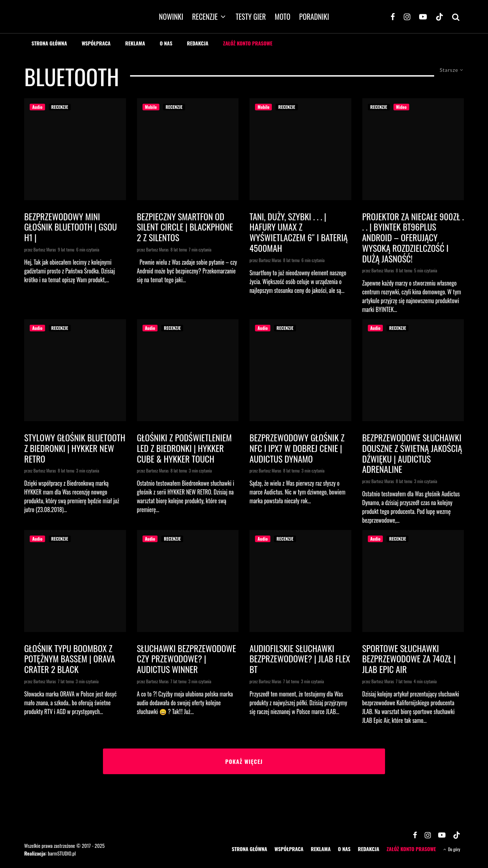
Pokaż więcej (244, 761)
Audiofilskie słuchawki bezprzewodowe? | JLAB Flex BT (300, 659)
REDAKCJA (198, 43)
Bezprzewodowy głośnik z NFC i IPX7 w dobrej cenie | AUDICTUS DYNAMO (297, 448)
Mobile (151, 107)
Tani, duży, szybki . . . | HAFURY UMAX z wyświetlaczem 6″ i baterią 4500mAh (299, 232)
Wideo (401, 107)
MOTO (283, 16)
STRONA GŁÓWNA (49, 43)
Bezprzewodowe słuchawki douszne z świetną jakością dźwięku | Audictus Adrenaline (412, 453)
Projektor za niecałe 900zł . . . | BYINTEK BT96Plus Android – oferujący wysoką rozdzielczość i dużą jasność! (413, 238)
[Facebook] (393, 16)
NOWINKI (171, 16)
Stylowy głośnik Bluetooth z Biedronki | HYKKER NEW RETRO (75, 448)
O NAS (166, 43)
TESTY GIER (251, 16)
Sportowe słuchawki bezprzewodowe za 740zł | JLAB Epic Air (409, 659)
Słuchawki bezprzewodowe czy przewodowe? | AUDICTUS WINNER (187, 659)
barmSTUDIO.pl (62, 853)
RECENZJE (205, 16)
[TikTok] (439, 16)
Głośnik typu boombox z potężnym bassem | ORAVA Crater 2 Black (70, 659)
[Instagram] (407, 16)
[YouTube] (423, 16)
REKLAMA (135, 43)
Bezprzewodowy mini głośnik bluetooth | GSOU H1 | (71, 227)
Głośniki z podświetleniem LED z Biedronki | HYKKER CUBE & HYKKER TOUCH (184, 448)
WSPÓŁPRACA (96, 43)
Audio (37, 107)
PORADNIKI (314, 16)
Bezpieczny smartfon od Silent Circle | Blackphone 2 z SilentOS (185, 227)
